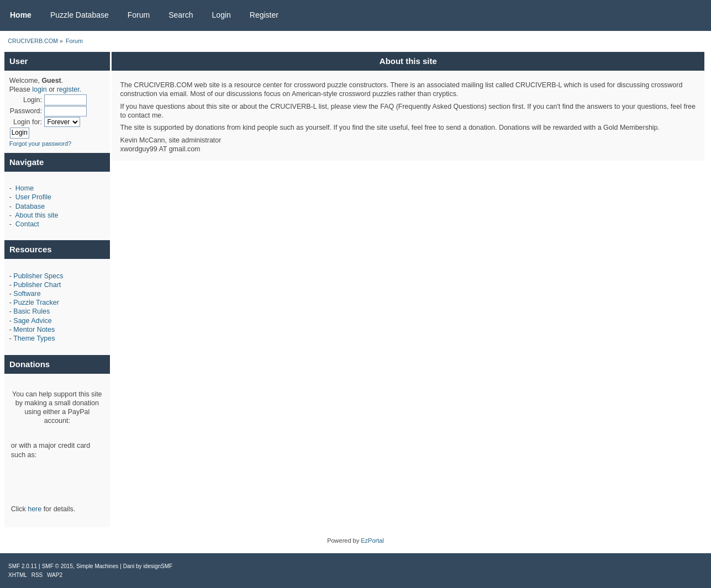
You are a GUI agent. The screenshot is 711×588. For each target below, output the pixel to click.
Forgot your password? (41, 144)
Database (30, 206)
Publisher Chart (37, 285)
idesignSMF (158, 566)
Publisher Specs (38, 276)
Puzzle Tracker (36, 303)
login (39, 89)
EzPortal (372, 541)
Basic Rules (31, 311)
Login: (33, 100)
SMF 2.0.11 (23, 566)
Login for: (28, 122)
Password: (26, 111)
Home (25, 188)
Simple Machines (97, 566)
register (68, 89)
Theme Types (34, 338)
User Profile (33, 197)
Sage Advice (32, 321)
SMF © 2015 (57, 566)
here (35, 509)
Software (27, 294)
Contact (27, 224)
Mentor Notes (34, 330)
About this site (36, 215)
